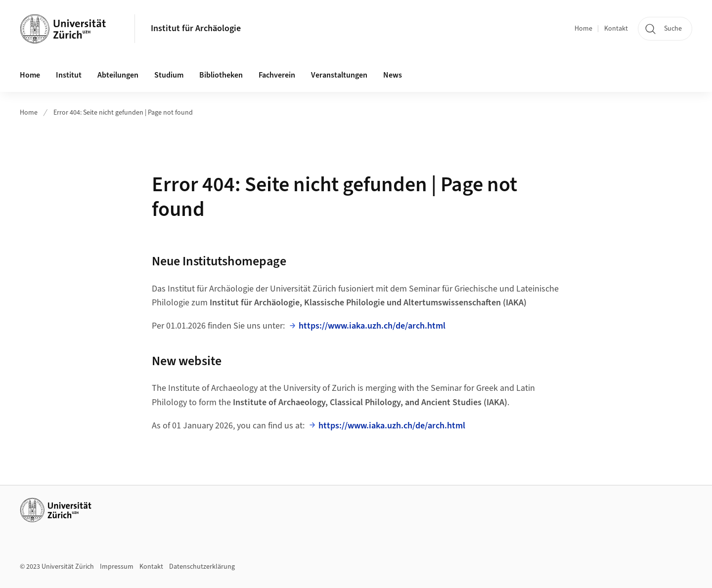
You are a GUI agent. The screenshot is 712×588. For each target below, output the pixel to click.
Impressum (117, 567)
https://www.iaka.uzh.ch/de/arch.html (372, 326)
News (393, 75)
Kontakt (616, 29)
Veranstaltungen (339, 75)
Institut (69, 75)
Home (583, 29)
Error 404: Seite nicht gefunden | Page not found (123, 113)
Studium (169, 75)
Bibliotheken (221, 75)
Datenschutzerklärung (202, 567)
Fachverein (277, 75)
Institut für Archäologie (196, 28)
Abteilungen (118, 75)
